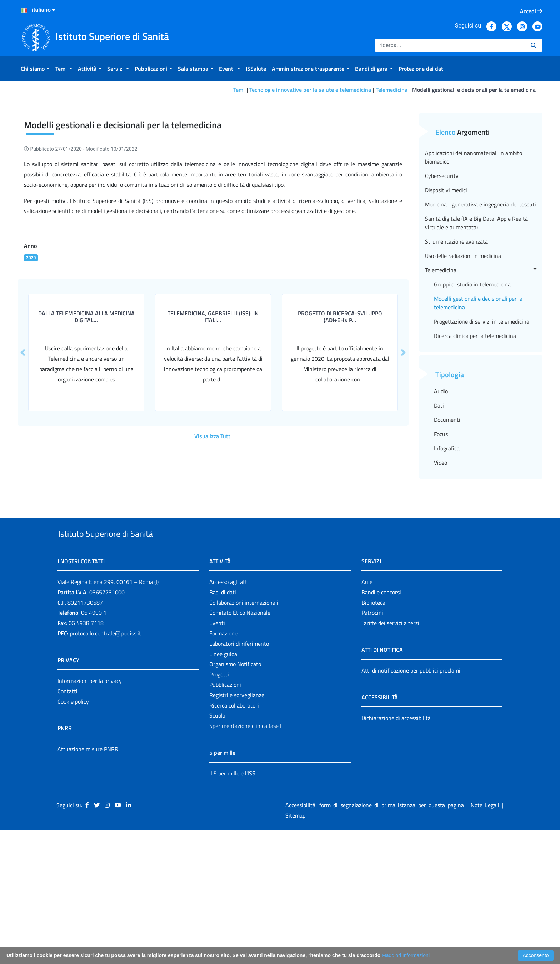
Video (441, 580)
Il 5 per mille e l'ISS (232, 907)
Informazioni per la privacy (90, 815)
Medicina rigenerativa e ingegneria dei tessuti (481, 322)
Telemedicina (392, 90)
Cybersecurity (442, 293)
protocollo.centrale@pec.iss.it (106, 767)
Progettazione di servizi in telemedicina (482, 439)
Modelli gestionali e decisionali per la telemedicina (478, 420)
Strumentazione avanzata (456, 359)
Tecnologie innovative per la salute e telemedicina (310, 90)
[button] (403, 470)
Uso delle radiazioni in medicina (463, 373)
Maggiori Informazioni (406, 955)
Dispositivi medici (446, 308)
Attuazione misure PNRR (88, 883)
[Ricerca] (450, 45)
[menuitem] (35, 69)
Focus (441, 551)
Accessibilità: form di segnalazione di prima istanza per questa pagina (375, 939)
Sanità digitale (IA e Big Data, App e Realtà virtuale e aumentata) (476, 340)
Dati (439, 523)
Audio (441, 509)
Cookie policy (73, 835)
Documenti (447, 537)
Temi (239, 90)
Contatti (67, 825)
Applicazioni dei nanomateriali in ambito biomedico (474, 275)
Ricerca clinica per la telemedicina (475, 453)
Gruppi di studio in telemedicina (472, 402)
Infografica (447, 566)
